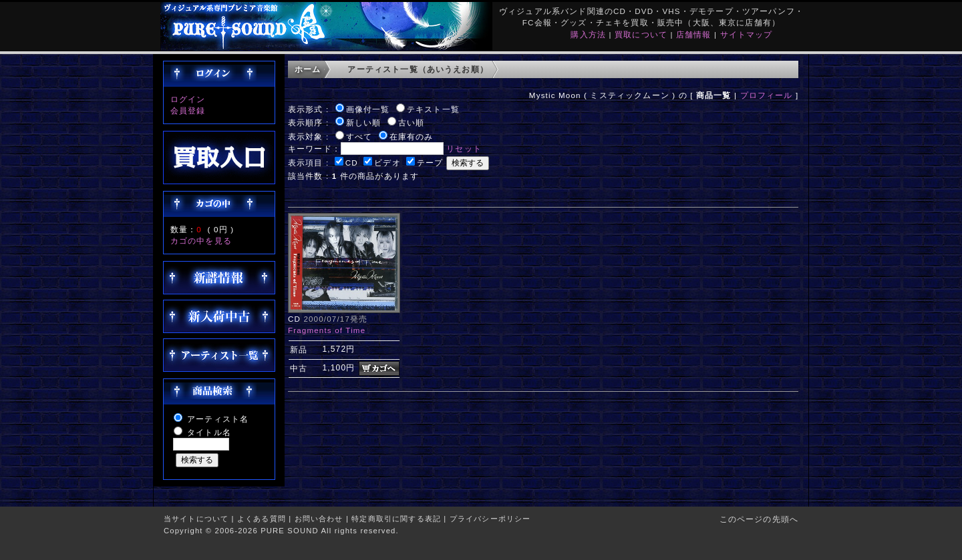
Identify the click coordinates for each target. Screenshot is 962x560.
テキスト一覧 (433, 109)
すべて (359, 136)
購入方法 (588, 34)
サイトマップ (747, 34)
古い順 (411, 122)
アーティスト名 (218, 419)
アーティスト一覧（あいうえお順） (418, 69)
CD (352, 163)
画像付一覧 (368, 109)
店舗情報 (694, 34)
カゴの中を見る (201, 241)
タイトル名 (209, 432)
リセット (464, 149)
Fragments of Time (327, 330)
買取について (641, 34)
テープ (430, 163)
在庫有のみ (412, 136)
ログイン (188, 99)
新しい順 (364, 122)
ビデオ (387, 163)
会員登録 (188, 110)
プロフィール (767, 95)
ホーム (308, 69)
